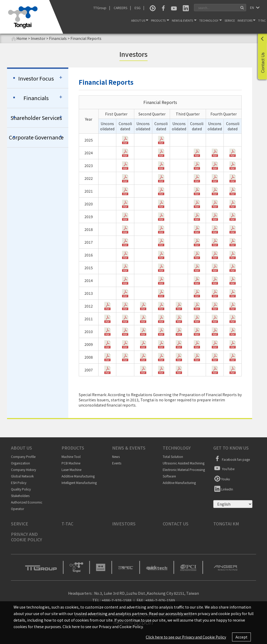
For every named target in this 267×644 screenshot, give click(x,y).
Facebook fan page (232, 459)
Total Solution (173, 456)
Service (230, 20)
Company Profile (23, 456)
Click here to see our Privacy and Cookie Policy (186, 637)
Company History (23, 470)
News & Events (184, 20)
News (116, 456)
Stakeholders (20, 496)
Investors (247, 20)
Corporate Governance (36, 137)
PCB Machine (71, 463)
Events (117, 463)
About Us (140, 20)
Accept (241, 637)
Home (19, 38)
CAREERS (120, 8)
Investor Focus (36, 78)
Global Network (22, 476)
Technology (211, 20)
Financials (36, 98)
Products (160, 20)
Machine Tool (71, 456)
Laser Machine (71, 470)
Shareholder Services (36, 118)
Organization (20, 463)
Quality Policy (21, 489)
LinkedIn (223, 488)
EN (252, 7)
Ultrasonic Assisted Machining (184, 463)
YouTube (224, 468)
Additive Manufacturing (78, 476)
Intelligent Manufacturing (79, 483)
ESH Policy (19, 483)
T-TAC (262, 20)
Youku (222, 478)
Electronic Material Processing (184, 470)
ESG (138, 8)
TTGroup (100, 8)
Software (169, 476)
